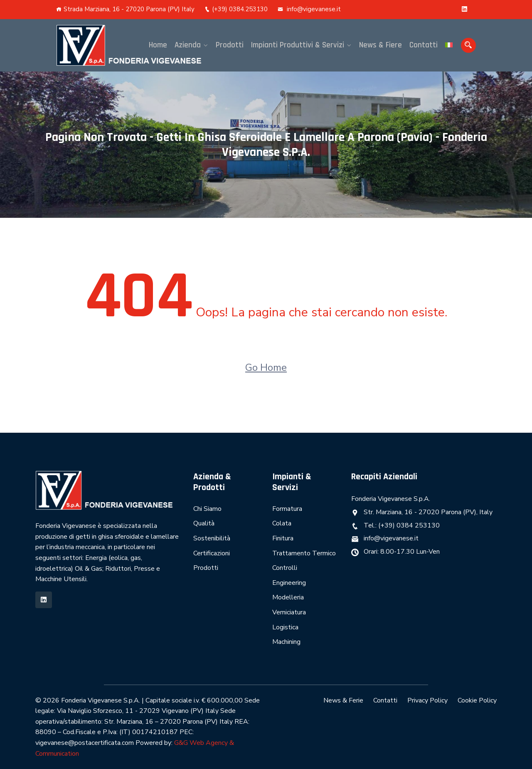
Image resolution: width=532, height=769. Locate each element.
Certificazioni (212, 553)
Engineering (289, 583)
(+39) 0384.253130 (236, 9)
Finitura (283, 538)
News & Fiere (381, 45)
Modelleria (288, 597)
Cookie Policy (477, 700)
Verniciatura (289, 612)
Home (158, 45)
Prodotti (230, 45)
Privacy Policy (427, 700)
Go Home (266, 367)
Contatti (424, 45)
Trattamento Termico (304, 553)
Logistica (285, 627)
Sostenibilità (212, 538)
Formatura (287, 509)
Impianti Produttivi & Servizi (298, 45)
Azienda (188, 45)
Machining (286, 642)
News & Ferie (343, 700)
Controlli (285, 568)
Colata (282, 523)
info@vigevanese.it (309, 9)
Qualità (204, 523)
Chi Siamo (207, 509)
